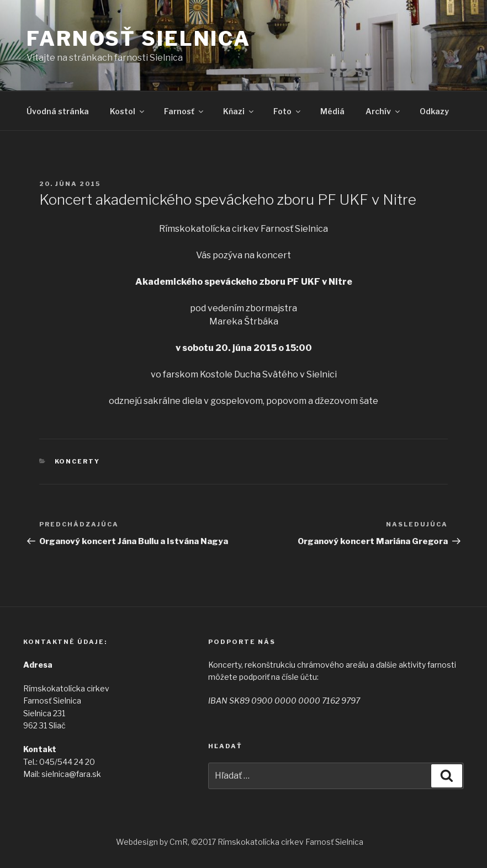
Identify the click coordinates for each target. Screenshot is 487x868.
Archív (383, 111)
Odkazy (434, 111)
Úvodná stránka (58, 111)
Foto (288, 111)
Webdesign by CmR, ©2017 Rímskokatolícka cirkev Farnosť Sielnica (240, 842)
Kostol (128, 111)
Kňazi (239, 111)
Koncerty (78, 461)
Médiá (332, 111)
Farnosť (184, 111)
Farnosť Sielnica (139, 39)
